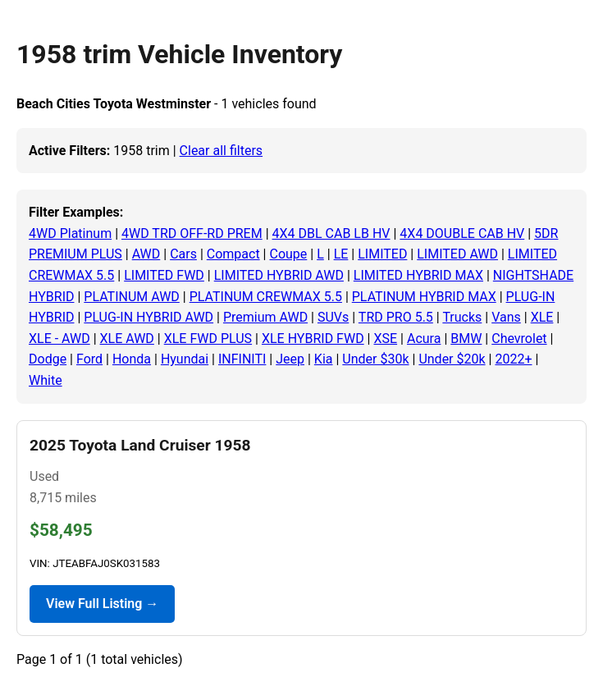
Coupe (288, 254)
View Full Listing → (102, 604)
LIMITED (382, 254)
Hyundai (185, 359)
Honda (132, 359)
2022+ (513, 359)
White (46, 380)
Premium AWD (265, 317)
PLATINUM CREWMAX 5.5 (266, 297)
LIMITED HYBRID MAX (418, 275)
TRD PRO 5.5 (396, 317)
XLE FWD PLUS (208, 339)
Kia (324, 359)
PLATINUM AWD (132, 297)
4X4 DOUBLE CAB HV (462, 233)
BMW (466, 339)
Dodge (48, 359)
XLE (542, 317)
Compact (233, 254)
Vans (506, 317)
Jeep (290, 359)
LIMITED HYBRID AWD (279, 275)
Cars (183, 254)
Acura (424, 339)
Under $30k (375, 359)
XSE (385, 339)
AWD (146, 254)
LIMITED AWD (457, 254)
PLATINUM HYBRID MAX (424, 297)
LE (341, 254)
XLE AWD (127, 339)
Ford (89, 359)
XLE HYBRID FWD (313, 339)
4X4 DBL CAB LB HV (331, 233)
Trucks (462, 317)
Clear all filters (222, 151)
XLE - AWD (59, 339)
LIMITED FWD (164, 275)
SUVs (333, 317)
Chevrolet (519, 339)
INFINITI (242, 359)
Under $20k (452, 359)
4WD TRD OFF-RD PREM (192, 233)
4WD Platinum (70, 233)
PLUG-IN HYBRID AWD (148, 317)
